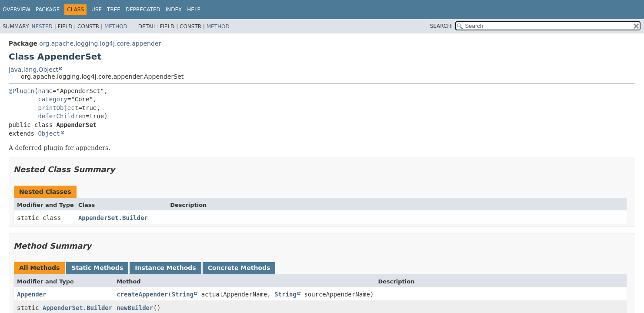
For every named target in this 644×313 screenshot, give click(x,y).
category (52, 99)
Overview (17, 10)
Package (48, 10)
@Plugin (22, 91)
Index (174, 10)
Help (194, 10)
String (183, 294)
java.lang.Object (33, 70)
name (45, 91)
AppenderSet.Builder (113, 218)
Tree (114, 10)
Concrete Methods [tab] (239, 268)
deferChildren (62, 116)
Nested (42, 27)
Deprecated (143, 10)
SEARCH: (442, 26)
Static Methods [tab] (97, 268)
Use (97, 10)
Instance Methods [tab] (165, 268)
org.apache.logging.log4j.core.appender (100, 43)
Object (49, 133)
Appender (32, 294)
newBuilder (135, 308)
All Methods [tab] (39, 268)
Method (116, 27)
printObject (58, 108)
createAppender (142, 294)
